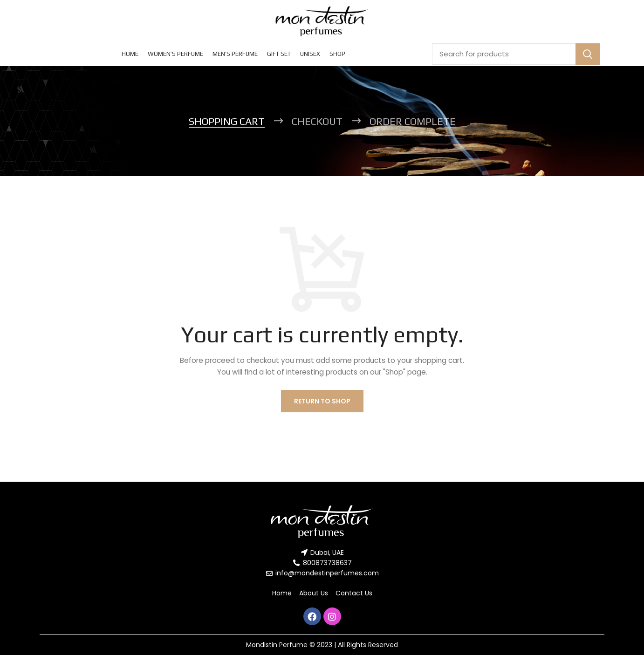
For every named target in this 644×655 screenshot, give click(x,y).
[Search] (516, 54)
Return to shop (322, 401)
